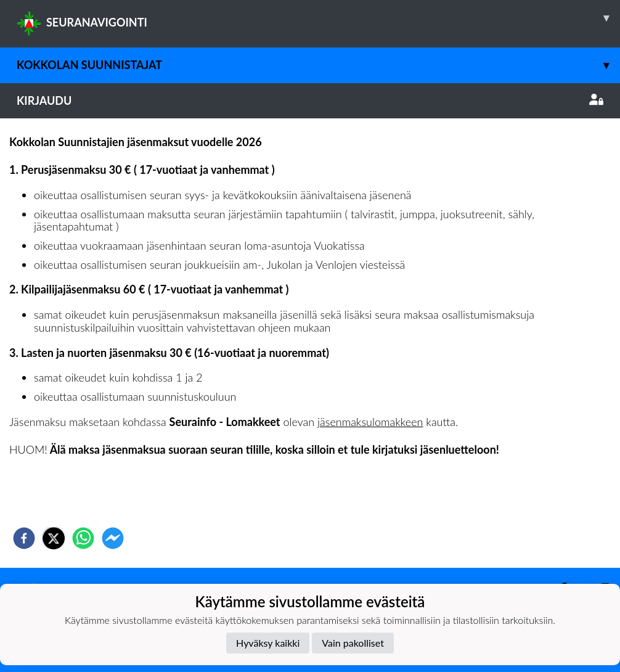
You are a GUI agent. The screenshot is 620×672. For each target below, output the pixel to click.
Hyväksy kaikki (268, 643)
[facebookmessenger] (113, 538)
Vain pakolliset (353, 643)
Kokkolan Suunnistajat (318, 65)
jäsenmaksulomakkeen (370, 422)
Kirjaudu (310, 100)
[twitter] (54, 538)
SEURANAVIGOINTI (318, 18)
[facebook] (24, 538)
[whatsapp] (83, 538)
